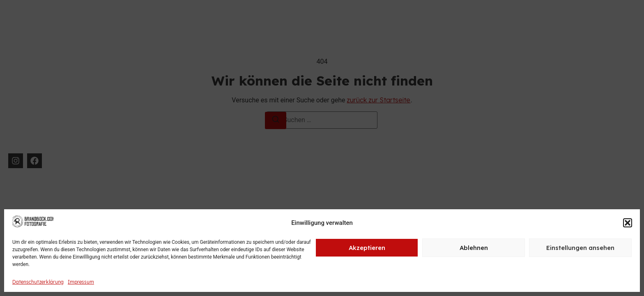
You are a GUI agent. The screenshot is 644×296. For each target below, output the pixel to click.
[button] (628, 223)
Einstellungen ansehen (580, 248)
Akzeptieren (367, 248)
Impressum (81, 282)
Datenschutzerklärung (38, 282)
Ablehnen (474, 248)
